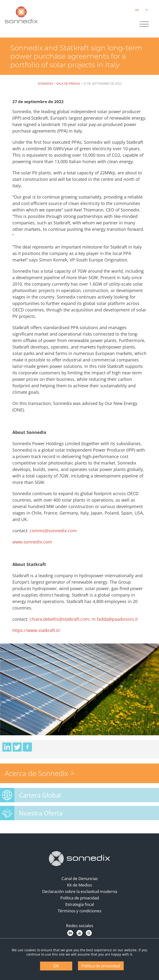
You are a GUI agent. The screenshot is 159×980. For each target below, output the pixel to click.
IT (146, 10)
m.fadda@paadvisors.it (117, 625)
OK (56, 966)
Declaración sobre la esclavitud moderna (80, 897)
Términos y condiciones (79, 916)
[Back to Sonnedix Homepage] (21, 14)
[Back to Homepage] (80, 864)
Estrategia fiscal (80, 910)
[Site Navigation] (144, 25)
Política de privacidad (80, 904)
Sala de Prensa (68, 83)
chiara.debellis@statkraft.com (61, 625)
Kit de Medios (79, 891)
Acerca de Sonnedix (36, 779)
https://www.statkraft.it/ (38, 636)
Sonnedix (45, 83)
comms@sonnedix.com (55, 536)
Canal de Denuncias (80, 884)
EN (136, 10)
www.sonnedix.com (34, 547)
